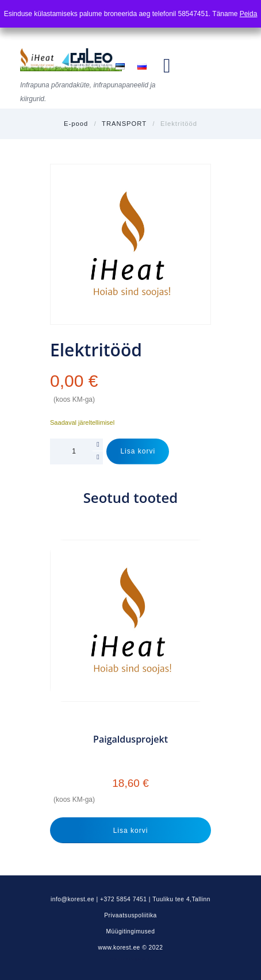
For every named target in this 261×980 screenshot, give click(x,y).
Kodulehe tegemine (131, 959)
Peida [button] (249, 14)
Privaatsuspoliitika (130, 915)
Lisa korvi (138, 451)
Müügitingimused (130, 931)
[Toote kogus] (76, 451)
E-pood (76, 124)
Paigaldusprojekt (130, 740)
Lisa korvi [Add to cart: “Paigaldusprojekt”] (131, 831)
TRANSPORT (124, 124)
